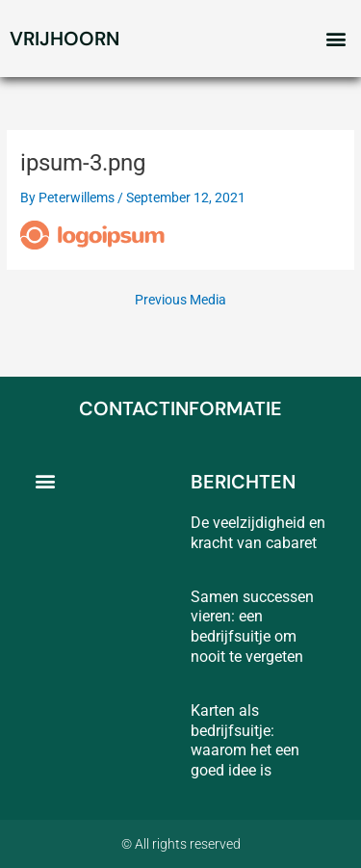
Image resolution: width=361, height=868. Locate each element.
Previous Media (180, 301)
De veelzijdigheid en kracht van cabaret (258, 533)
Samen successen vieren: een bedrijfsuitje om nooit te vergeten (252, 627)
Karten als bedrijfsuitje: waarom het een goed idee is (245, 740)
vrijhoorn (64, 39)
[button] (335, 39)
